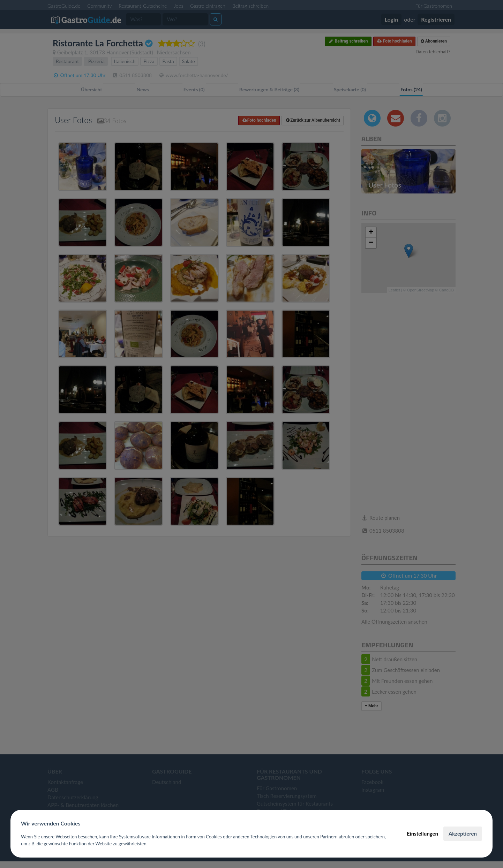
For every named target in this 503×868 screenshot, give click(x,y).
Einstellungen (422, 833)
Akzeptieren (463, 833)
